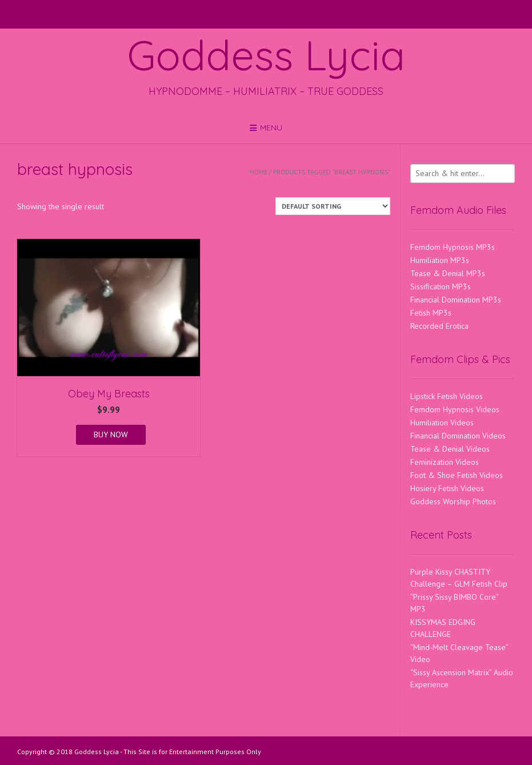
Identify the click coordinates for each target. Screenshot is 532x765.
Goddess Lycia (266, 55)
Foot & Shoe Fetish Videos (457, 475)
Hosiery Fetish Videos (447, 488)
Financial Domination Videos (458, 436)
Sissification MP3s (441, 286)
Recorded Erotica (439, 326)
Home (259, 172)
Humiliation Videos (442, 423)
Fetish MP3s (431, 313)
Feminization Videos (445, 462)
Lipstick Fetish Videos (447, 396)
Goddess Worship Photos (453, 501)
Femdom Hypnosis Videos (455, 409)
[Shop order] (333, 206)
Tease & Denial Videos (450, 449)
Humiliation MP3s (440, 260)
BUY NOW (111, 435)
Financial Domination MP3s (456, 300)
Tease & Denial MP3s (448, 273)
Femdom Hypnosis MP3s (453, 247)
